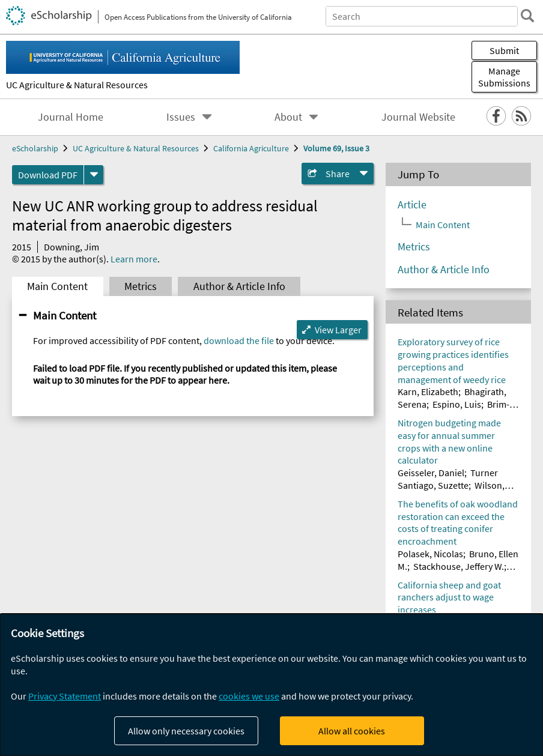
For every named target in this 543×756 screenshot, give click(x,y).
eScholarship (35, 148)
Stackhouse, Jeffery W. (459, 566)
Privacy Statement (65, 696)
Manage (504, 77)
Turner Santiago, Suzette (448, 479)
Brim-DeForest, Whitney (454, 410)
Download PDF (48, 175)
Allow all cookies (352, 731)
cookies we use (249, 696)
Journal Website (418, 117)
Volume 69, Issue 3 (336, 148)
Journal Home (71, 117)
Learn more (134, 259)
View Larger (338, 330)
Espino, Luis (457, 404)
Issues (181, 117)
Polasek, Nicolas (430, 554)
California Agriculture (251, 148)
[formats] (94, 175)
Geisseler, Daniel (431, 473)
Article (412, 205)
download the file (239, 340)
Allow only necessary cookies (186, 731)
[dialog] (271, 685)
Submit (504, 50)
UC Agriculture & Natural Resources (77, 85)
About (288, 117)
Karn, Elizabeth (428, 392)
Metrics (141, 286)
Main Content (57, 286)
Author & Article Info (239, 286)
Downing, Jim (71, 247)
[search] (527, 16)
